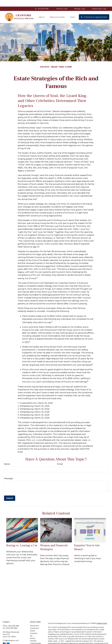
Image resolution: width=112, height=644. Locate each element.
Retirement (34, 619)
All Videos (34, 639)
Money (33, 632)
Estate (32, 624)
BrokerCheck (102, 617)
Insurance (34, 627)
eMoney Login (62, 2)
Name (7, 457)
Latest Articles (35, 637)
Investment (35, 622)
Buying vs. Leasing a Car (22, 539)
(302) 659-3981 (42, 2)
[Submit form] (10, 492)
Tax (31, 629)
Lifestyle (33, 634)
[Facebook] (4, 637)
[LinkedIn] (8, 637)
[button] (42, 10)
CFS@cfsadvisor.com (11, 634)
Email (60, 457)
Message (8, 472)
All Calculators (35, 642)
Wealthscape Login (99, 2)
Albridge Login (80, 2)
